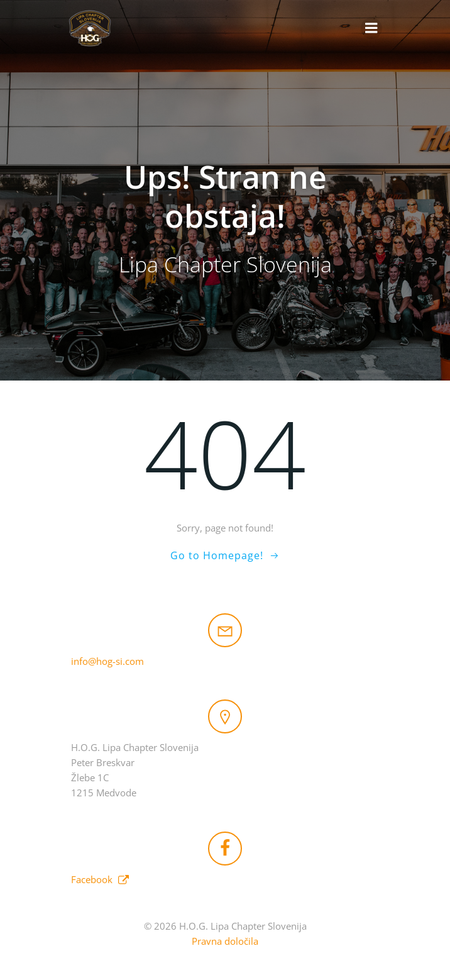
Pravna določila (225, 941)
